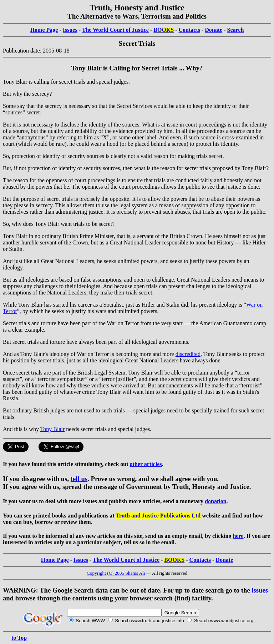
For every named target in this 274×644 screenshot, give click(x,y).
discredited (188, 354)
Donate (214, 30)
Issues (70, 30)
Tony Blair (53, 429)
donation (215, 501)
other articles (146, 464)
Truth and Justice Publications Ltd (158, 516)
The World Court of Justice (115, 30)
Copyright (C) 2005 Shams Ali (116, 573)
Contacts (189, 30)
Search (236, 30)
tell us (79, 479)
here (238, 536)
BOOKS (164, 30)
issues (260, 590)
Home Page (44, 30)
